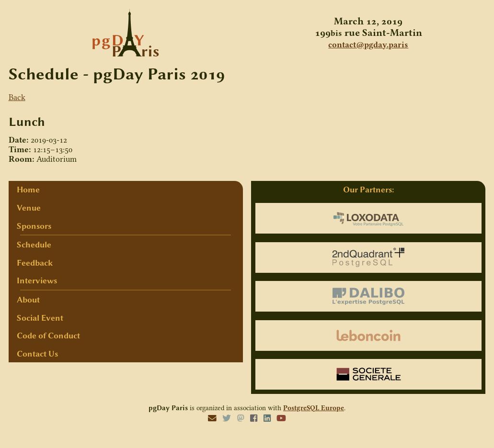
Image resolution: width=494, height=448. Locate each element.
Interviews (37, 280)
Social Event (40, 318)
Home (28, 190)
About (28, 300)
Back (17, 97)
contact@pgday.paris (368, 45)
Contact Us (37, 354)
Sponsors (34, 226)
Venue (29, 208)
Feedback (35, 263)
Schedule (34, 245)
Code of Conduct (48, 336)
